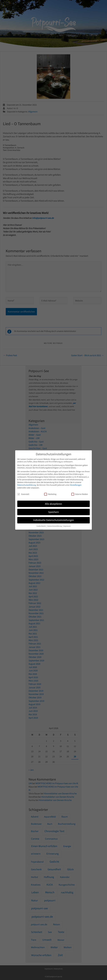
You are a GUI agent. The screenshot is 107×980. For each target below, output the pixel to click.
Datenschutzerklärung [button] (55, 526)
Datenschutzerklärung (27, 485)
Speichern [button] (53, 512)
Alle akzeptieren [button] (53, 504)
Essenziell (23, 494)
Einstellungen (76, 485)
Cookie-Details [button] (41, 526)
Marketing (50, 494)
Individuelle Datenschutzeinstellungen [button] (53, 520)
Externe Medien (80, 494)
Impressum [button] (67, 526)
